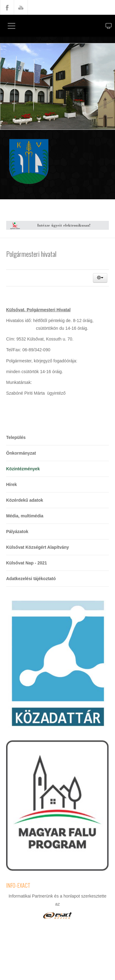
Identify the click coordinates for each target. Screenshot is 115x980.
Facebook (7, 7)
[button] (100, 278)
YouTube (21, 7)
